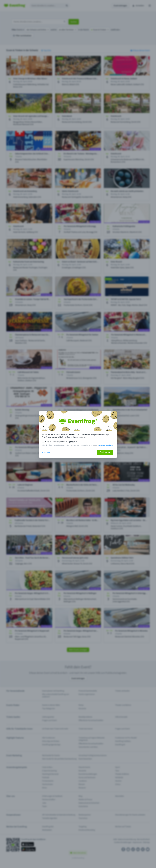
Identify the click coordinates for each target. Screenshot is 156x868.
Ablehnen (46, 452)
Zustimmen (105, 452)
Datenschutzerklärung (106, 445)
